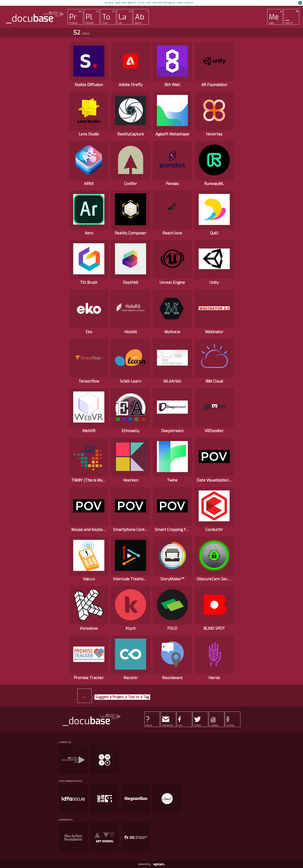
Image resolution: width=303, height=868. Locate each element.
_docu (30, 19)
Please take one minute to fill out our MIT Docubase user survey (149, 3)
